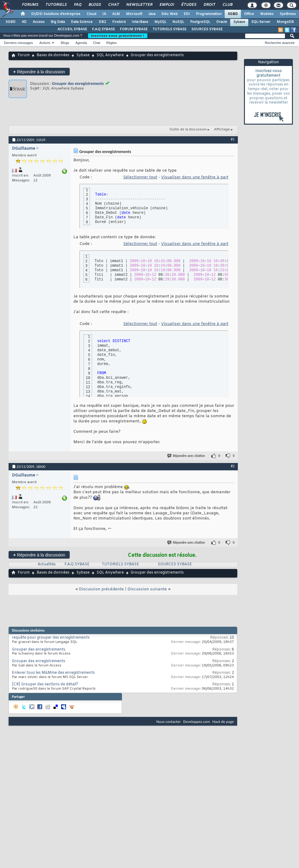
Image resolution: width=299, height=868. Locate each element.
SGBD (233, 14)
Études (188, 5)
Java (152, 14)
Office (249, 14)
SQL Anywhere (110, 55)
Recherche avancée (280, 43)
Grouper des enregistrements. (39, 650)
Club (227, 5)
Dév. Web (170, 14)
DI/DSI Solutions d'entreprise (56, 14)
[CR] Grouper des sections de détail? (45, 684)
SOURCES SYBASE (207, 29)
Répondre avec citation (186, 456)
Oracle (222, 22)
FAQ (77, 5)
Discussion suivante (147, 589)
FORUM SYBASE (134, 29)
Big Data (58, 22)
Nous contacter (168, 722)
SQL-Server (261, 22)
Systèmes (288, 14)
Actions (45, 43)
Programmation (209, 14)
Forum (24, 55)
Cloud (91, 14)
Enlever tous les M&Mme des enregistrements (53, 673)
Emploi (166, 5)
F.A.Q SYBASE (103, 29)
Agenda (81, 43)
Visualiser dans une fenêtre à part (195, 177)
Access (39, 22)
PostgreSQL (200, 22)
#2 (233, 466)
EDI (187, 14)
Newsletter (139, 5)
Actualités (47, 564)
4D (24, 22)
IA (104, 14)
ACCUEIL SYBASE (72, 29)
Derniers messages (18, 43)
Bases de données (53, 55)
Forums (30, 5)
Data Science (82, 22)
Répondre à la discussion (39, 72)
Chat (113, 5)
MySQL (160, 22)
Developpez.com (197, 722)
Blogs (94, 5)
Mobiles (267, 14)
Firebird (119, 22)
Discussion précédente (101, 589)
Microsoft (134, 14)
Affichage (222, 129)
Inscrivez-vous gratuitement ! (118, 36)
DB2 (102, 22)
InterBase (140, 22)
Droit (209, 5)
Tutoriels (56, 5)
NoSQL (178, 22)
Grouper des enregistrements (78, 84)
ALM (116, 14)
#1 (233, 139)
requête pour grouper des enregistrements (51, 638)
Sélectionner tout (140, 177)
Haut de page (223, 722)
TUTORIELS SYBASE (170, 29)
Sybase (239, 22)
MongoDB (285, 22)
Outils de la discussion (188, 129)
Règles (112, 43)
